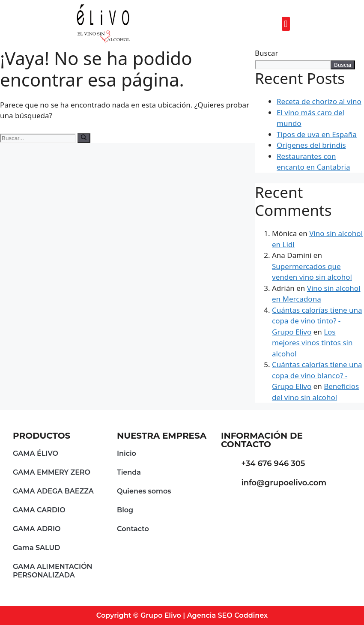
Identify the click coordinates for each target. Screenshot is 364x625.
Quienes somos (144, 491)
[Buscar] (84, 138)
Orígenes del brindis (311, 145)
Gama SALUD (36, 548)
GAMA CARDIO (39, 510)
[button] (286, 24)
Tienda (129, 472)
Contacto (133, 529)
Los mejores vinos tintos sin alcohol (312, 343)
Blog (125, 510)
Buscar (266, 53)
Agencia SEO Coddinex (228, 615)
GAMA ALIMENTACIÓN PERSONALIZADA (53, 571)
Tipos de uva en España (317, 134)
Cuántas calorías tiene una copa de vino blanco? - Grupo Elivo (317, 375)
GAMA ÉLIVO (36, 453)
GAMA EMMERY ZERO (52, 472)
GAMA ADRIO (37, 529)
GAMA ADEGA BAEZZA (53, 491)
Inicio (127, 453)
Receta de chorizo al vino (319, 101)
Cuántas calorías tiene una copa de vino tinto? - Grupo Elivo (317, 321)
